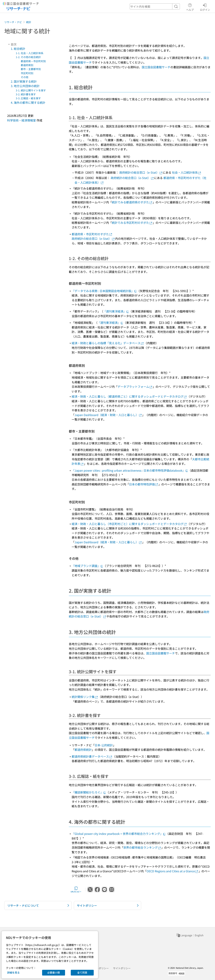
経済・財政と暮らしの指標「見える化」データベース (108, 343)
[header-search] (155, 6)
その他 (25, 77)
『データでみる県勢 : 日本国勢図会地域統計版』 (104, 291)
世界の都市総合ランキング (142, 847)
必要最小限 (54, 972)
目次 (12, 44)
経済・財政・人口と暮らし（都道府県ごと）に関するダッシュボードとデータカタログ (129, 396)
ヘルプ (190, 7)
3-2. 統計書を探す (26, 94)
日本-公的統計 (104, 745)
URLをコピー (76, 890)
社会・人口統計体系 (187, 172)
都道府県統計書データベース (92, 756)
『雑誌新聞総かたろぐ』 (89, 792)
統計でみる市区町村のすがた (132, 223)
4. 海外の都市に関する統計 (28, 102)
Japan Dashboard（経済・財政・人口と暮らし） (108, 415)
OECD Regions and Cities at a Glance (173, 871)
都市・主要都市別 (31, 69)
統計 (29, 22)
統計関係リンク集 (85, 697)
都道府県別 (27, 65)
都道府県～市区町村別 (33, 61)
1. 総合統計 (18, 49)
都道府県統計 (83, 750)
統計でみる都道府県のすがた (132, 202)
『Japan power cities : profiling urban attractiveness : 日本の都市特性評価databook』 (130, 470)
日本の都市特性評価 (144, 484)
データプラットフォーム (135, 387)
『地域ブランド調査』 (87, 566)
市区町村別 (27, 73)
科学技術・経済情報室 (21, 120)
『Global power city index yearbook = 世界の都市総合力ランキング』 (119, 834)
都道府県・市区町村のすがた (92, 234)
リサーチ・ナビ (13, 22)
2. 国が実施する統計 (24, 81)
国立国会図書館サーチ (156, 67)
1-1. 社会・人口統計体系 (30, 53)
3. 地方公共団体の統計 (25, 86)
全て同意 (82, 972)
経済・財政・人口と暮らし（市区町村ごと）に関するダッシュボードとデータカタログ (129, 524)
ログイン (205, 7)
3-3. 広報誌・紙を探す (28, 98)
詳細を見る (13, 972)
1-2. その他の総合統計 (28, 57)
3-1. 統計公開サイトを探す (31, 90)
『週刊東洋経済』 (116, 311)
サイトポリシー (122, 968)
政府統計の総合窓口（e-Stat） (141, 172)
